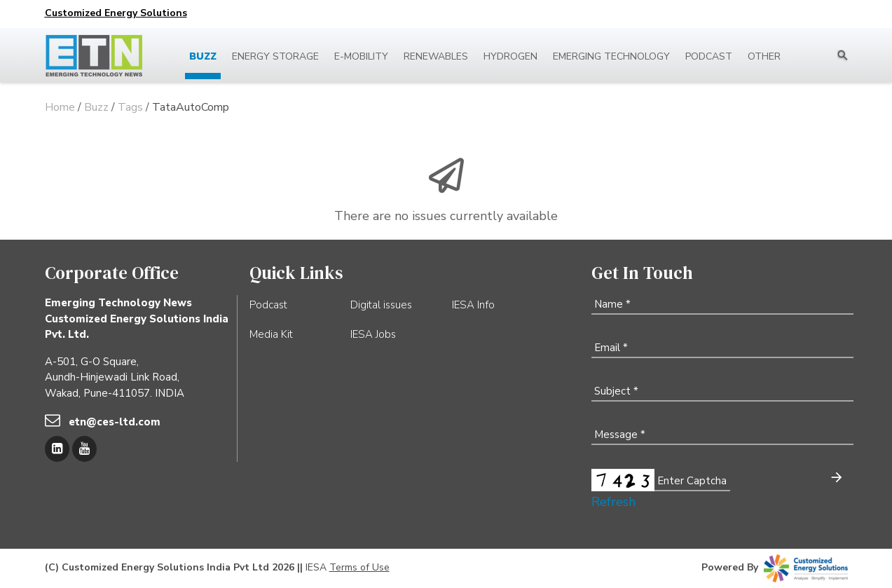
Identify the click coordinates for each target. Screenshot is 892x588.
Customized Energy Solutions (116, 13)
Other (764, 56)
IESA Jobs (373, 334)
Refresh (613, 502)
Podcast (709, 56)
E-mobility (361, 56)
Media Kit (271, 334)
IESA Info (473, 305)
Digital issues (381, 305)
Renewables (436, 56)
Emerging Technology (611, 56)
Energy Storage (275, 56)
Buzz (203, 56)
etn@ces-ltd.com (115, 422)
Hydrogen (510, 56)
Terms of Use (359, 567)
